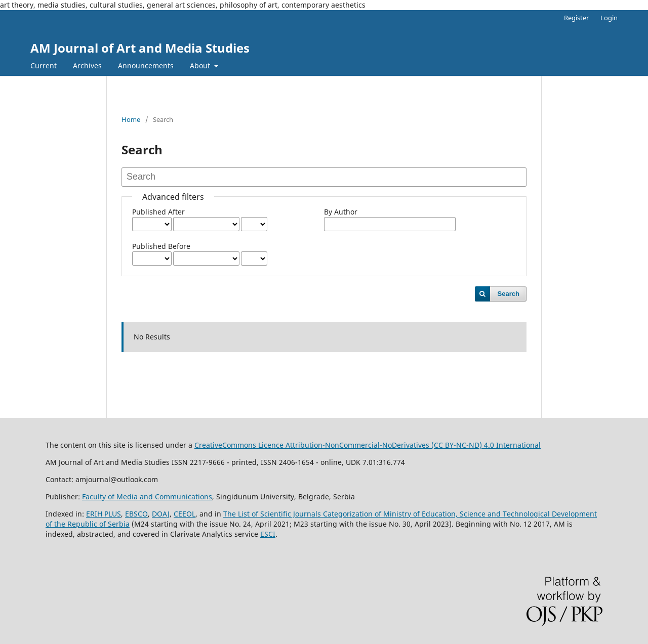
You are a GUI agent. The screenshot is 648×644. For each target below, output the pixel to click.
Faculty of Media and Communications (147, 497)
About (201, 66)
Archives (87, 66)
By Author (341, 212)
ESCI (268, 534)
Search (509, 294)
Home (131, 119)
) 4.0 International (510, 445)
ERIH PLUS (104, 514)
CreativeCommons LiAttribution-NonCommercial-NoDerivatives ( (337, 445)
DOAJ (161, 514)
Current (44, 66)
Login (609, 18)
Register (576, 18)
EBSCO (136, 514)
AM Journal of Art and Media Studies (140, 48)
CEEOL (185, 514)
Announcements (146, 66)
